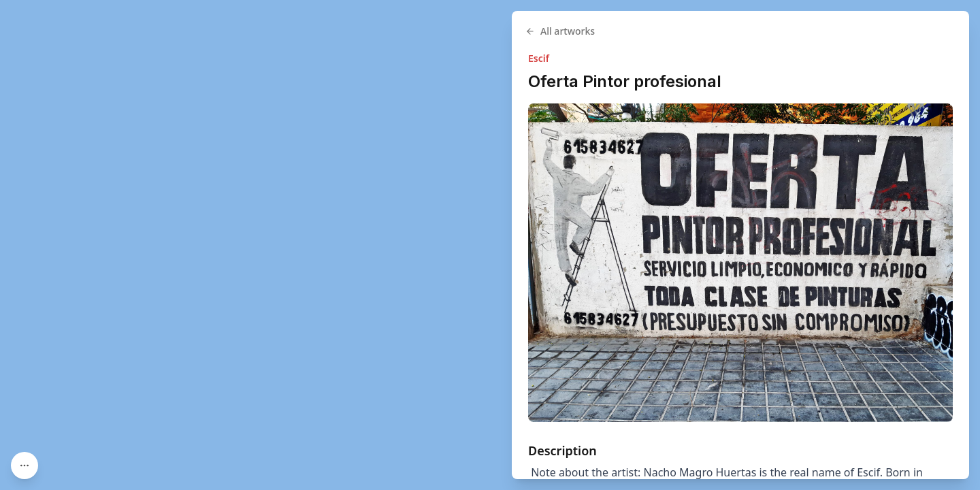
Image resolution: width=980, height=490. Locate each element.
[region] (490, 245)
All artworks (560, 31)
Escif (539, 58)
